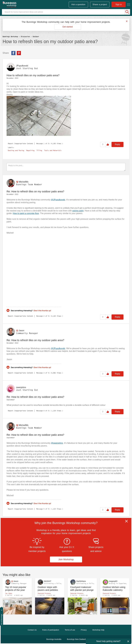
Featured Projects (44, 593)
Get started (67, 27)
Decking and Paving (16, 151)
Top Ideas (9, 593)
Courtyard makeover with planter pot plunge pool (82, 589)
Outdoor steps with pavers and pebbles (48, 589)
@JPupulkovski (58, 200)
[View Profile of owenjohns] (21, 387)
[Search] (66, 12)
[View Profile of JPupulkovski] (22, 66)
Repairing (30, 151)
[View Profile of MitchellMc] (24, 182)
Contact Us (32, 630)
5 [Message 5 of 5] (44, 509)
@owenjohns (57, 443)
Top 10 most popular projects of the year (16, 589)
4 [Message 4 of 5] (44, 411)
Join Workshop (66, 559)
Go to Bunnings (2, 619)
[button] (39, 116)
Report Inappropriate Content (20, 143)
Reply (117, 144)
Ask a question (78, 4)
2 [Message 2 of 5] (44, 316)
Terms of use (70, 630)
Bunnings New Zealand (76, 639)
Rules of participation (51, 630)
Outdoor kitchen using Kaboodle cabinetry (114, 589)
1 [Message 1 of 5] (44, 143)
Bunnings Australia (54, 639)
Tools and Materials (53, 151)
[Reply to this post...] (66, 167)
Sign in (119, 4)
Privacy (84, 630)
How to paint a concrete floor (26, 213)
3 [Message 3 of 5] (44, 373)
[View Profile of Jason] (21, 331)
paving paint (78, 211)
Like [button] (108, 144)
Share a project (100, 4)
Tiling (39, 151)
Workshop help (98, 630)
